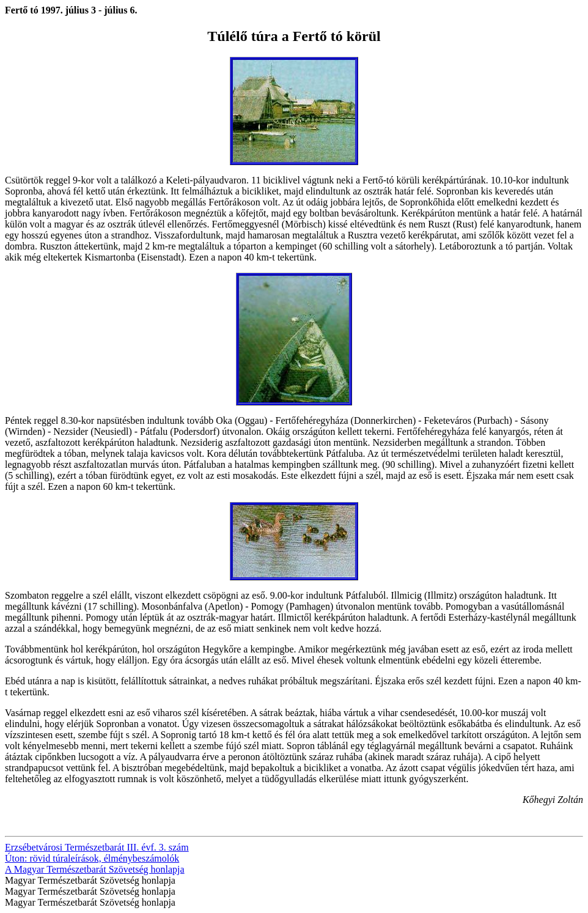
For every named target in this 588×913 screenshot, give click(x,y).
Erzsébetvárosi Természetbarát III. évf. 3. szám (97, 847)
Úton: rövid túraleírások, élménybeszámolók (92, 858)
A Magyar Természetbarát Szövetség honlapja (95, 869)
